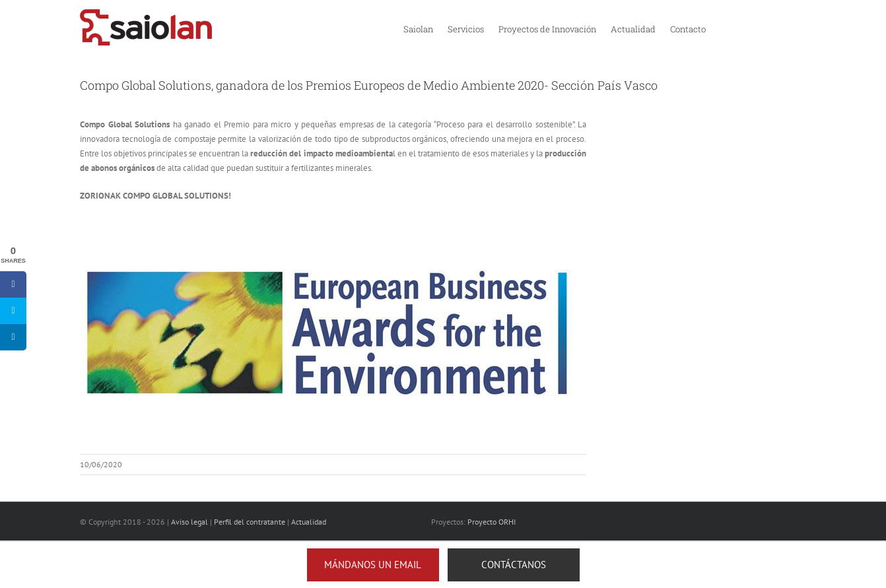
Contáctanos (514, 565)
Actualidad (309, 522)
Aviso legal (189, 522)
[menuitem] (418, 28)
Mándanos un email (373, 565)
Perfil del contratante (250, 522)
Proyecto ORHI (492, 522)
